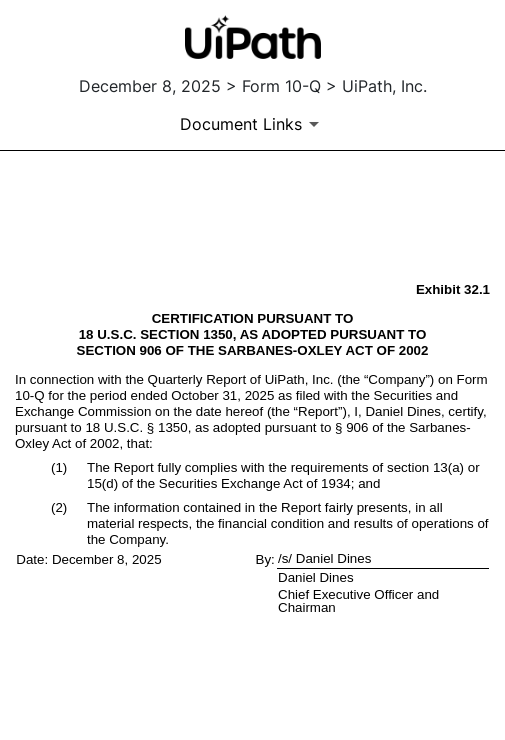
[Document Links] (253, 124)
